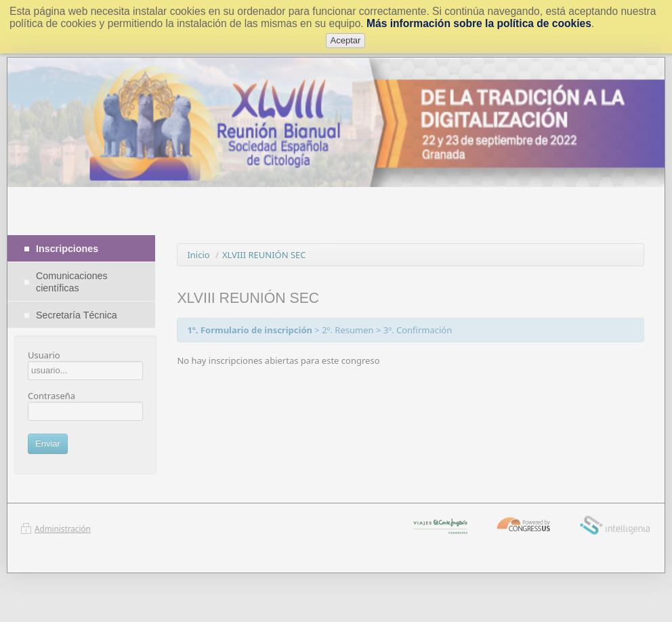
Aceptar (346, 40)
